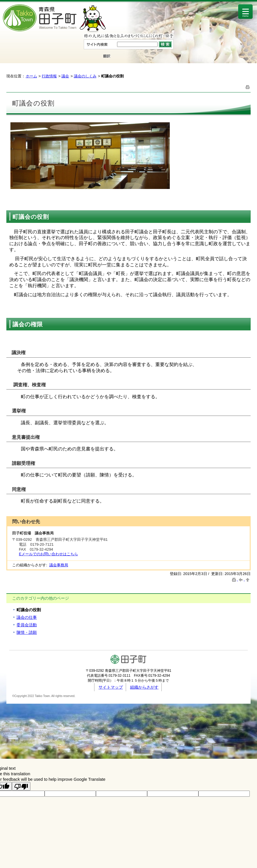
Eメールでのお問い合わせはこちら (48, 554)
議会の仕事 (27, 617)
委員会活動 (27, 625)
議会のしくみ (85, 76)
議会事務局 (59, 565)
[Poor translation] (21, 786)
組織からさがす (144, 687)
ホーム (31, 76)
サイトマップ (111, 687)
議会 (65, 76)
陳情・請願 (27, 632)
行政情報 (49, 76)
